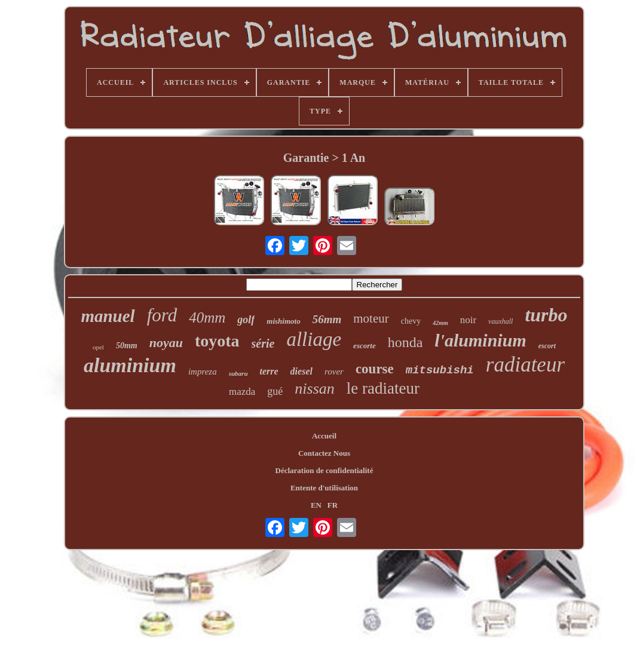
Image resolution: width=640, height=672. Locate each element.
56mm (327, 319)
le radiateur (383, 388)
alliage (314, 339)
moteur (371, 318)
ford (162, 315)
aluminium (130, 365)
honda (405, 342)
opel (98, 347)
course (375, 369)
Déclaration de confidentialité (324, 470)
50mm (127, 346)
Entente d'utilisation (324, 488)
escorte (365, 346)
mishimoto (283, 321)
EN (316, 505)
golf (246, 320)
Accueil (324, 436)
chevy (411, 321)
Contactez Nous (324, 453)
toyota (217, 341)
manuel (108, 316)
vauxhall (500, 321)
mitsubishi (440, 370)
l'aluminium (480, 340)
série (263, 343)
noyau (166, 343)
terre (269, 371)
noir (468, 320)
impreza (203, 372)
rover (334, 372)
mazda (242, 392)
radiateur (525, 365)
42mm (440, 323)
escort (547, 346)
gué (275, 391)
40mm (207, 317)
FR (333, 505)
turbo (546, 315)
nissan (314, 389)
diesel (301, 371)
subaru (238, 373)
